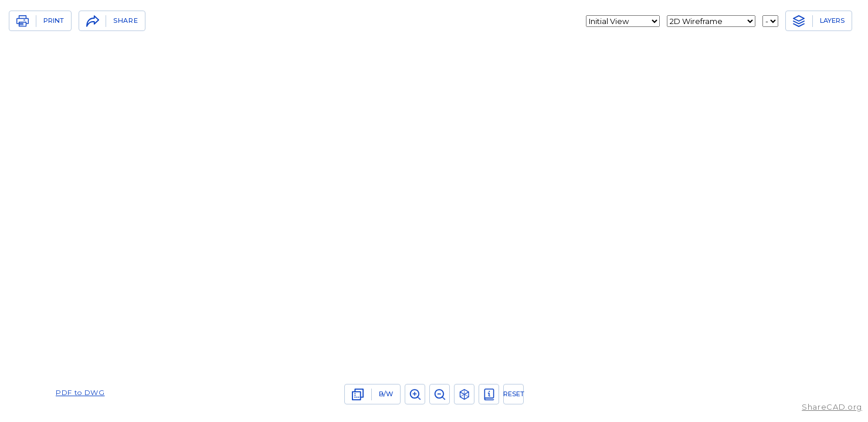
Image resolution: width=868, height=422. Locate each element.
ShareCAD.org (832, 407)
